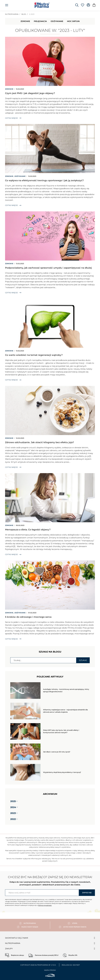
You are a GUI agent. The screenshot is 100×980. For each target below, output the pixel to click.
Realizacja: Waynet (71, 965)
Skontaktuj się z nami (17, 938)
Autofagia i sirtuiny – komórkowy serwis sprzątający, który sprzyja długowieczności (66, 690)
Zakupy (9, 949)
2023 (13, 813)
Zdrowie (25, 21)
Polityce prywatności (45, 905)
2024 (13, 807)
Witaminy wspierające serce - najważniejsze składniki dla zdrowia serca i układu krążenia (65, 711)
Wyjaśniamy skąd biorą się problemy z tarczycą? (62, 772)
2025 (13, 801)
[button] (17, 801)
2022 (13, 819)
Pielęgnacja (40, 21)
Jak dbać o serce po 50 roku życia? (57, 752)
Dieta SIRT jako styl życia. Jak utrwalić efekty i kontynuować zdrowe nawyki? (61, 731)
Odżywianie (57, 21)
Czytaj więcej (13, 118)
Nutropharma (13, 943)
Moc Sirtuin (73, 21)
